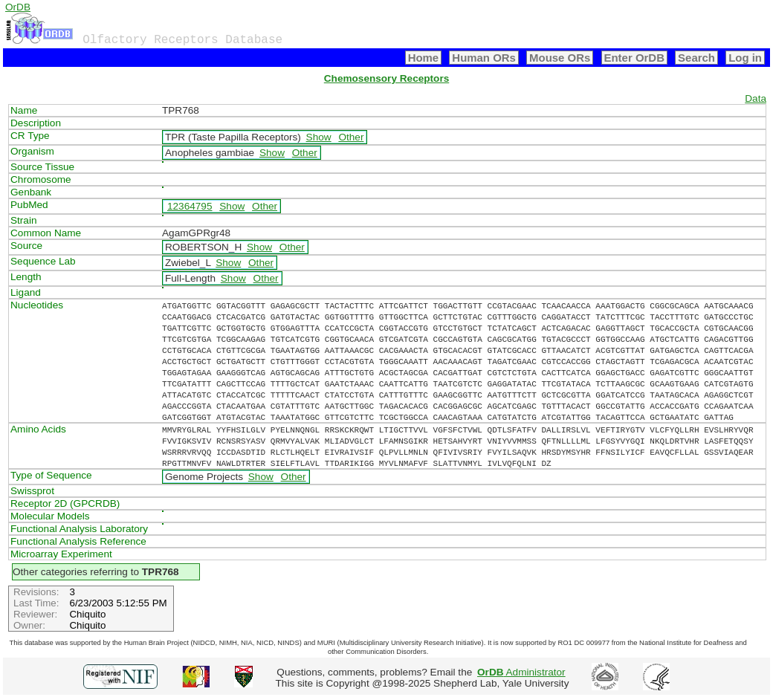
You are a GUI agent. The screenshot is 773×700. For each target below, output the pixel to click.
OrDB (18, 7)
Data (756, 98)
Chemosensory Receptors (386, 78)
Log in (745, 58)
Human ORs (484, 58)
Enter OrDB (634, 58)
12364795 (190, 206)
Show (319, 137)
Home (424, 58)
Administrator (521, 672)
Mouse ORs (560, 58)
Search (696, 58)
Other (351, 137)
